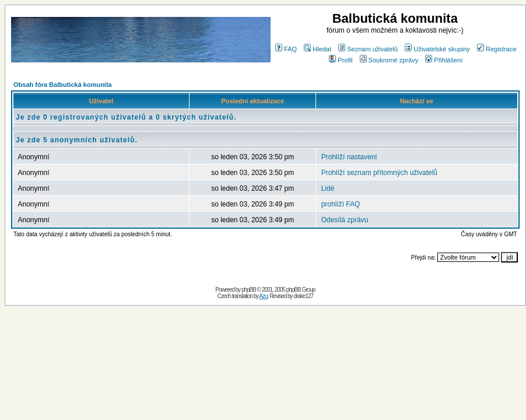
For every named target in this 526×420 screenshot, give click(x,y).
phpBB (249, 290)
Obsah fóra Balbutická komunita (63, 85)
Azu (263, 296)
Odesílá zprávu (345, 220)
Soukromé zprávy (389, 60)
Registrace (497, 49)
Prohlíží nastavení (349, 157)
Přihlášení (444, 60)
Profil (341, 60)
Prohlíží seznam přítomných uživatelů (379, 173)
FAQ (286, 49)
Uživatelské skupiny (437, 49)
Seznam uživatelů (368, 49)
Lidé (328, 188)
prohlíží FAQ (341, 204)
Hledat (318, 49)
